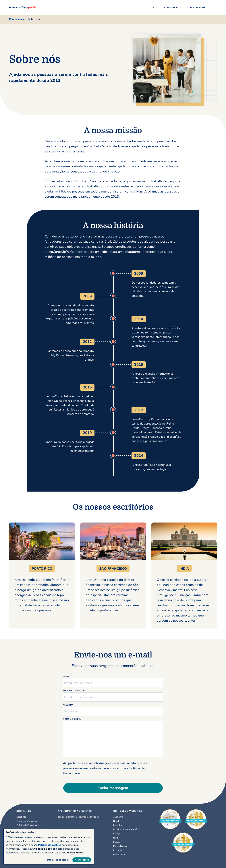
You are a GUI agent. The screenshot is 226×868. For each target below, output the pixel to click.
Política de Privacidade (28, 825)
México (117, 842)
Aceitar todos (82, 860)
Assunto (68, 705)
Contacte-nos (172, 8)
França (117, 834)
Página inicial (17, 19)
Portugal (118, 850)
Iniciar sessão (199, 8)
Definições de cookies (58, 860)
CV (153, 8)
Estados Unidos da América (127, 829)
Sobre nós (21, 817)
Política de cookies (50, 845)
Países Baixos (120, 846)
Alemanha (118, 817)
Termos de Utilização (27, 821)
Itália (116, 838)
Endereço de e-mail (74, 691)
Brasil (116, 821)
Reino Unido (119, 855)
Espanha (117, 825)
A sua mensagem (72, 719)
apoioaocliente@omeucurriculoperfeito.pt (78, 817)
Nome (66, 676)
